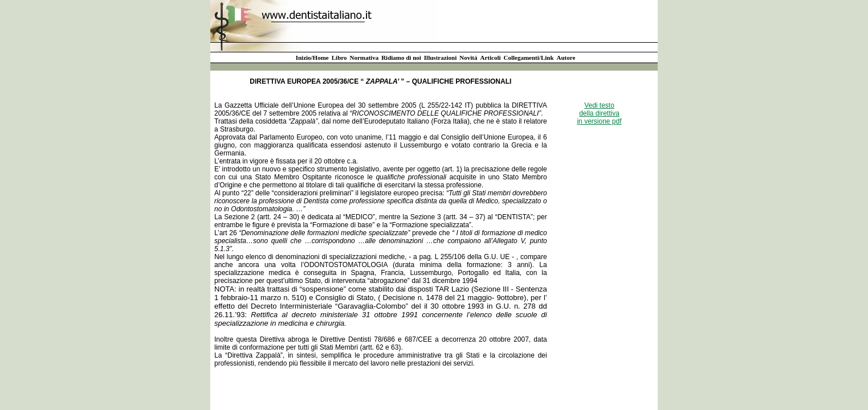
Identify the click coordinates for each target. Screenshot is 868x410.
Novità (468, 58)
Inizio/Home (312, 58)
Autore (566, 58)
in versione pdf (599, 121)
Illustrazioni (440, 58)
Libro (339, 58)
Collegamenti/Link (529, 58)
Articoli (490, 58)
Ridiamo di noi (401, 58)
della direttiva (599, 113)
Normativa (364, 58)
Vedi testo (599, 105)
